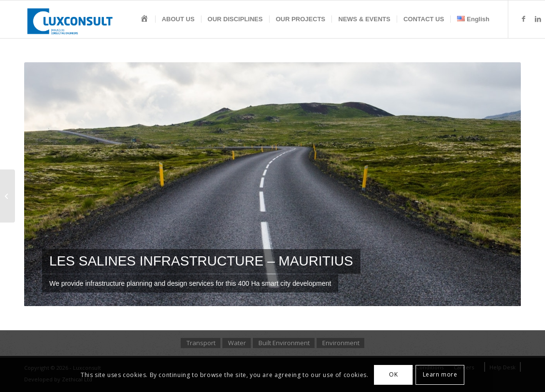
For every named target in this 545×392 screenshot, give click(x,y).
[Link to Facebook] (523, 19)
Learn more (440, 374)
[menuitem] (144, 19)
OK (393, 374)
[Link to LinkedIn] (538, 19)
